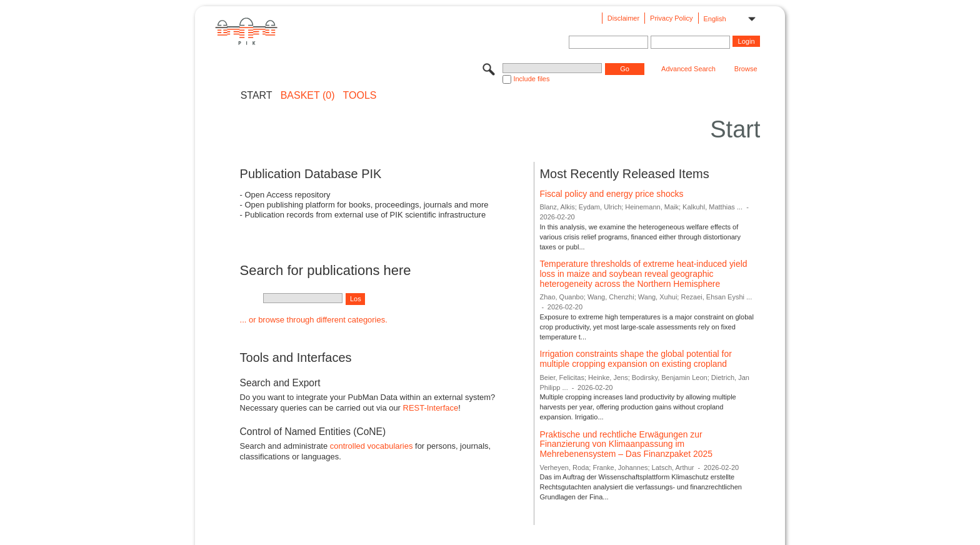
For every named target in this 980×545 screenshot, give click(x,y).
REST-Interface (431, 408)
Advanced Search (688, 69)
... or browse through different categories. (314, 320)
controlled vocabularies (372, 446)
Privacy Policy (671, 18)
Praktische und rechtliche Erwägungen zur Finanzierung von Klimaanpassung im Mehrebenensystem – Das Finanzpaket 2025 (626, 444)
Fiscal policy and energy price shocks (611, 194)
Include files (531, 79)
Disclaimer (623, 18)
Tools (360, 96)
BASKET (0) (308, 96)
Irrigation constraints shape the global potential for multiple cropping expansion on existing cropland (635, 359)
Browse (746, 69)
